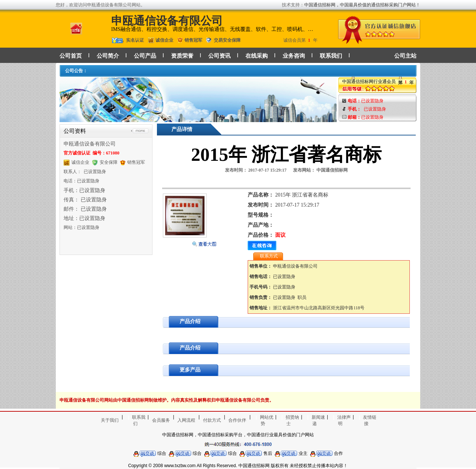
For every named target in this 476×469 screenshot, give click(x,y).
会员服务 (161, 420)
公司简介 (108, 56)
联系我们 (331, 56)
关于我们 (110, 420)
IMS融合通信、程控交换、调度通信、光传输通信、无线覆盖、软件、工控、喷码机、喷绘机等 (213, 29)
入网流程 (186, 420)
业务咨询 (294, 56)
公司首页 (71, 56)
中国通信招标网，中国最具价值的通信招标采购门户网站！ (362, 5)
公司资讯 (219, 56)
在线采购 (257, 56)
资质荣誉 (182, 56)
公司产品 (145, 56)
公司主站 (405, 56)
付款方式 (212, 420)
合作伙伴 (237, 420)
